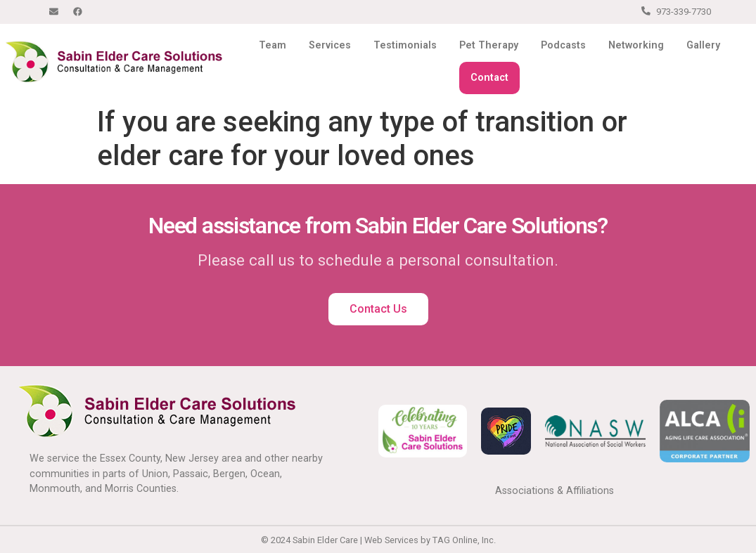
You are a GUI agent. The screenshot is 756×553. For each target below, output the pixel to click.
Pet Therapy (489, 45)
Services (330, 45)
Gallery (703, 45)
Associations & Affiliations (555, 491)
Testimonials (405, 45)
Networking (636, 45)
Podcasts (563, 45)
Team (273, 45)
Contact (489, 78)
